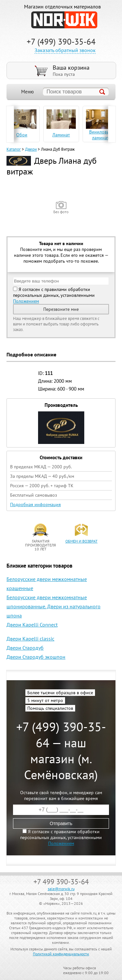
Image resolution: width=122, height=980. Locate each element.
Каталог (14, 149)
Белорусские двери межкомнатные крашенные (47, 584)
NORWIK (64, 20)
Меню (27, 92)
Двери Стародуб (25, 648)
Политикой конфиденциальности (61, 954)
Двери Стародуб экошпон (36, 657)
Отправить (61, 823)
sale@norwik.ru (61, 889)
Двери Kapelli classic (30, 639)
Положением (26, 301)
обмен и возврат (81, 541)
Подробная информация (35, 504)
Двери (31, 149)
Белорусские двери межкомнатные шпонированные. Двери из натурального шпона (54, 606)
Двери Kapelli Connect (32, 625)
